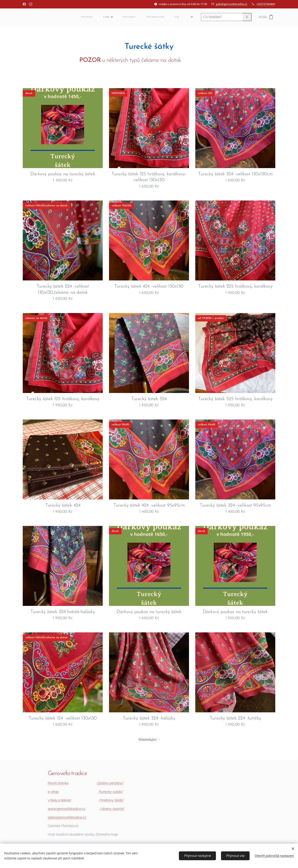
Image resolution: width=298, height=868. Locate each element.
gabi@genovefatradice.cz (232, 4)
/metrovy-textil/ (111, 800)
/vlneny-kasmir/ (112, 809)
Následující (148, 739)
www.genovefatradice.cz (67, 809)
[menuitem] (118, 17)
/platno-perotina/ (110, 783)
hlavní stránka (58, 783)
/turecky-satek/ (111, 792)
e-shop (53, 792)
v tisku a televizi (59, 800)
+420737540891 (266, 4)
